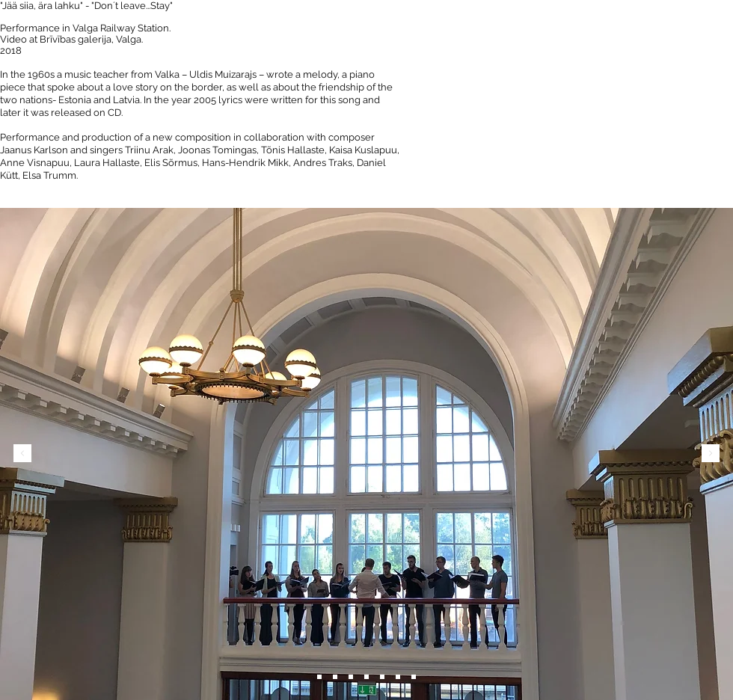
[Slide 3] (351, 677)
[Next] (711, 454)
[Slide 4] (366, 677)
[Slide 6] (319, 677)
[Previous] (22, 454)
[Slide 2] (335, 677)
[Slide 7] (414, 677)
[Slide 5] (382, 677)
